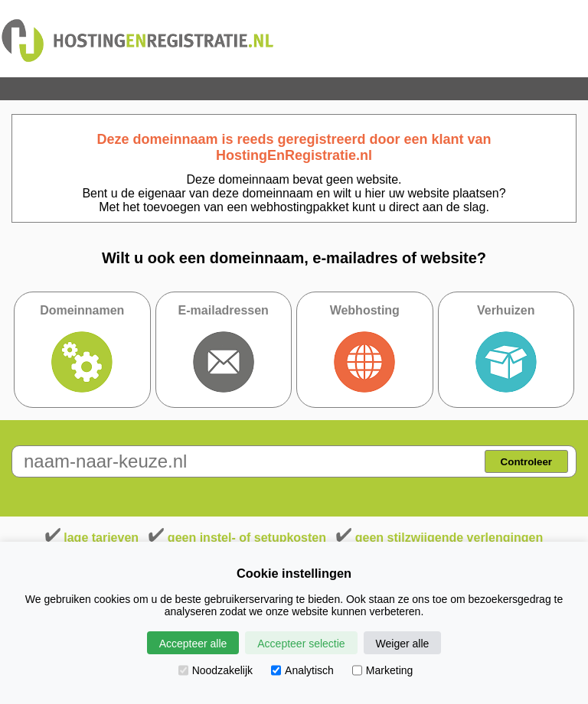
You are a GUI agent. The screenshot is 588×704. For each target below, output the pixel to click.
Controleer (526, 462)
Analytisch (302, 670)
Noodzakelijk (216, 670)
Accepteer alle (193, 644)
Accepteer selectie (301, 644)
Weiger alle (403, 644)
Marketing (382, 670)
